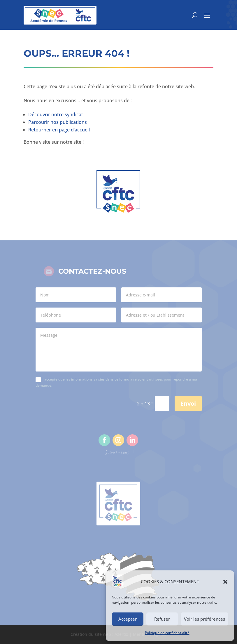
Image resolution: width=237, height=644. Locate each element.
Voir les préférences (204, 619)
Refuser (162, 619)
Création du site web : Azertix (99, 634)
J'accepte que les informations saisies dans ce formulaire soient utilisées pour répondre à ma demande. (116, 382)
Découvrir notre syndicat (56, 114)
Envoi (188, 403)
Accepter (128, 619)
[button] (225, 582)
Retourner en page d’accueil (59, 130)
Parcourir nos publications (58, 122)
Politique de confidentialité (167, 633)
